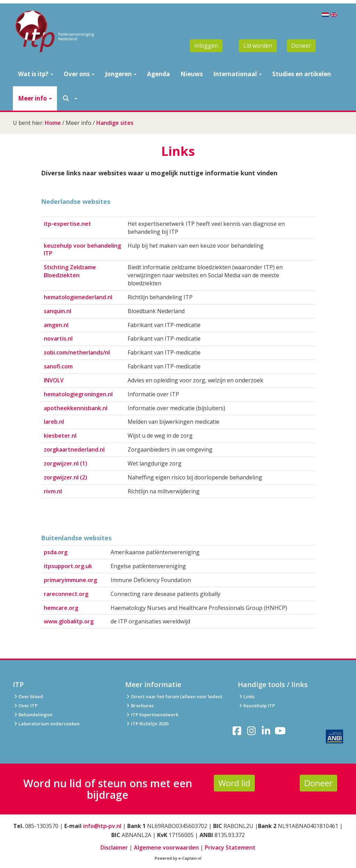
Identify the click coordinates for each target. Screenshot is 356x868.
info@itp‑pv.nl (102, 826)
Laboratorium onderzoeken (46, 724)
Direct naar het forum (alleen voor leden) (173, 696)
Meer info (35, 98)
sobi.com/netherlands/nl (77, 352)
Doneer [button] (301, 46)
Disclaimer (114, 847)
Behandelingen (33, 715)
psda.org (56, 552)
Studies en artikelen (302, 74)
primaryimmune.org (70, 580)
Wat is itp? (36, 74)
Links (246, 696)
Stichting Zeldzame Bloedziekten (70, 271)
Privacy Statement (230, 847)
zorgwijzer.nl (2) (66, 477)
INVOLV (54, 380)
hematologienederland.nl (78, 297)
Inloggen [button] (206, 46)
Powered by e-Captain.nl (178, 858)
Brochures (139, 706)
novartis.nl (58, 339)
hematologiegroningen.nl (78, 394)
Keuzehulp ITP (259, 706)
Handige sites (115, 123)
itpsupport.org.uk (68, 566)
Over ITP (25, 706)
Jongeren (121, 74)
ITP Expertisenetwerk (152, 715)
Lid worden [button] (258, 46)
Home (53, 123)
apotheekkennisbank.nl (76, 408)
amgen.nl (56, 325)
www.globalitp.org (69, 621)
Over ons (79, 74)
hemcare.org (61, 608)
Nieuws (192, 74)
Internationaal (237, 74)
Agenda (159, 74)
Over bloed (28, 696)
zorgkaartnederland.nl (74, 449)
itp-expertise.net (67, 224)
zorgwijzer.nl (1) (66, 463)
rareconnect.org (66, 594)
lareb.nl (54, 422)
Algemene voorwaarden (166, 847)
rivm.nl (53, 491)
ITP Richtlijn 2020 (150, 724)
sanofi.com (58, 366)
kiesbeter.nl (60, 436)
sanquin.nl (58, 311)
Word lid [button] (234, 783)
